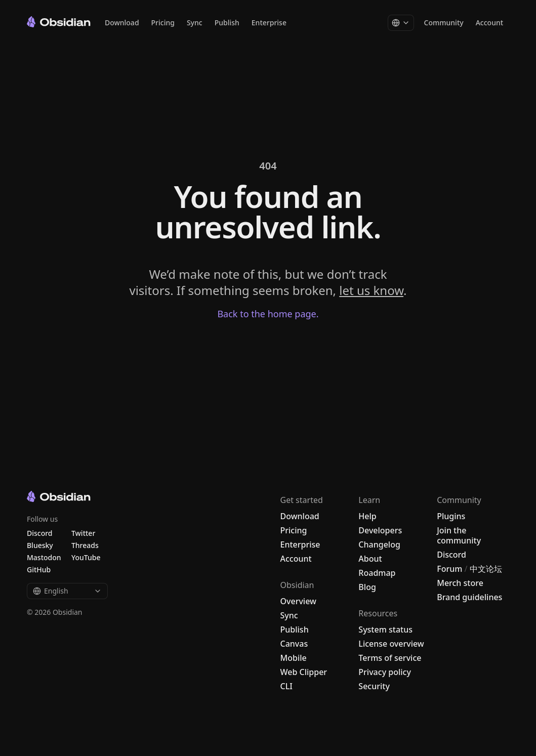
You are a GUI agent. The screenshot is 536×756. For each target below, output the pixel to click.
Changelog (379, 544)
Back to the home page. (268, 314)
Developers (380, 530)
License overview (391, 644)
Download (122, 23)
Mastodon (44, 557)
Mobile (294, 658)
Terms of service (390, 658)
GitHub (39, 570)
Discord (451, 555)
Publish (227, 23)
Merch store (460, 583)
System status (385, 629)
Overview (298, 601)
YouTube (86, 557)
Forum (449, 569)
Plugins (451, 516)
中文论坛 (486, 569)
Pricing (163, 23)
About (370, 559)
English (67, 591)
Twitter (83, 533)
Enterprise (269, 23)
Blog (367, 587)
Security (374, 686)
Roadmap (377, 573)
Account (489, 23)
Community (444, 23)
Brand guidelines (469, 597)
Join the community (459, 535)
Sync (195, 23)
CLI (286, 686)
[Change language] (401, 23)
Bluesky (40, 545)
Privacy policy (385, 672)
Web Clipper (304, 672)
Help (367, 516)
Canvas (294, 644)
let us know (371, 290)
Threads (85, 545)
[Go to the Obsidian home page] (59, 22)
